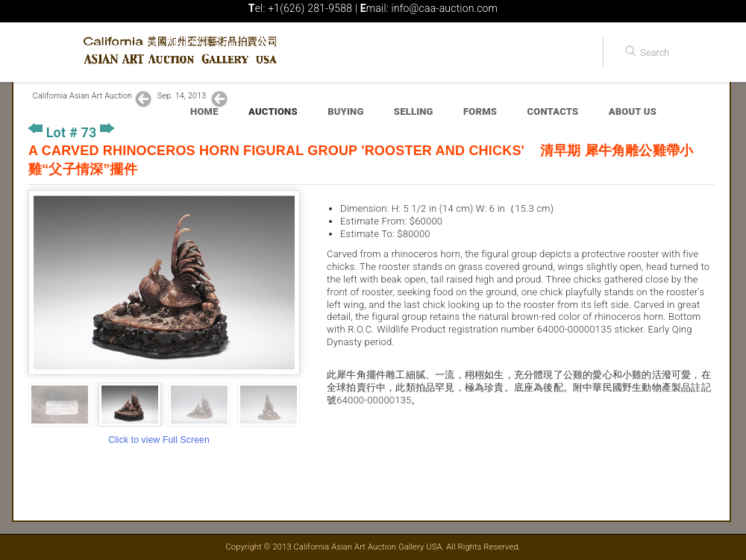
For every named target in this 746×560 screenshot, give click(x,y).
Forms (480, 111)
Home (204, 111)
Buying (345, 111)
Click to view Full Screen (159, 440)
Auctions (273, 111)
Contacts (553, 111)
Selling (414, 111)
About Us (633, 111)
